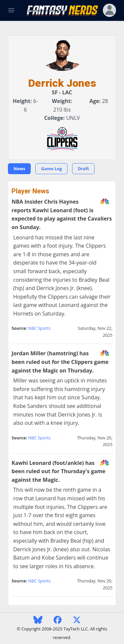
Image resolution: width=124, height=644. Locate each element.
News (19, 169)
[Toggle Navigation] (11, 10)
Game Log (51, 169)
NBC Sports (39, 328)
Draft (83, 169)
